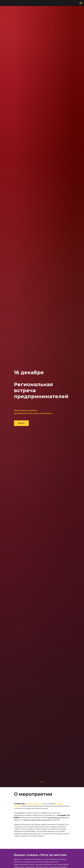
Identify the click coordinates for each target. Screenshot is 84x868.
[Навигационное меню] (81, 3)
